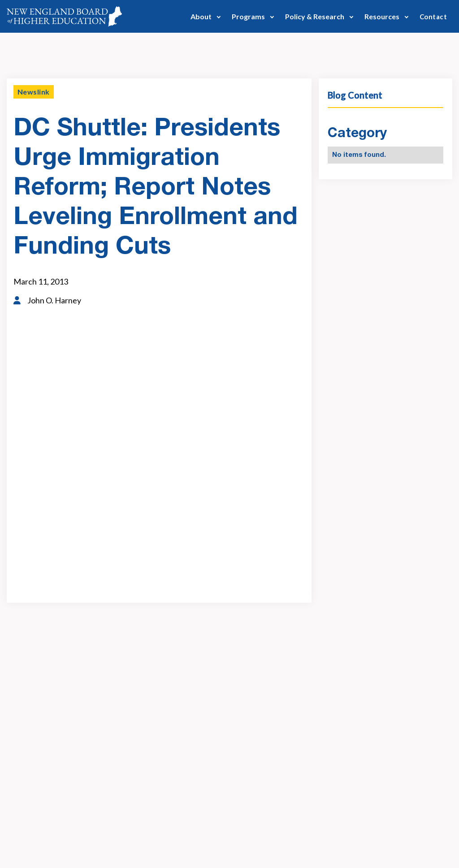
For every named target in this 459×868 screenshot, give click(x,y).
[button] (206, 16)
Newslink (34, 92)
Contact (433, 17)
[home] (64, 16)
